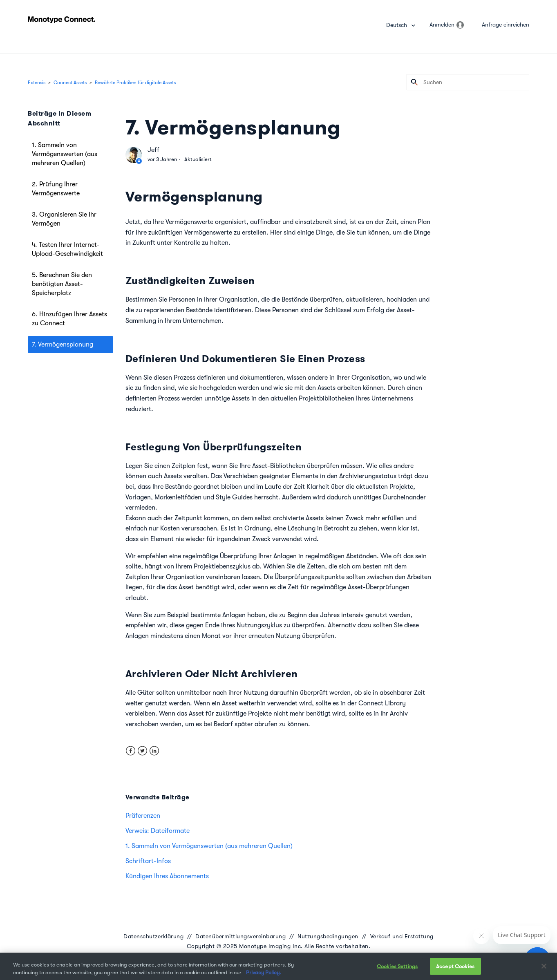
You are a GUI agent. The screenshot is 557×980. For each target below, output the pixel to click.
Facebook (131, 751)
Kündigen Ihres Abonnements (167, 876)
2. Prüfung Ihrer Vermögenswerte (56, 189)
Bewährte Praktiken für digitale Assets (135, 83)
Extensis (37, 83)
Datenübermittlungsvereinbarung (240, 936)
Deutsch (397, 25)
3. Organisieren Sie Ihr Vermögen (64, 219)
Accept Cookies (455, 971)
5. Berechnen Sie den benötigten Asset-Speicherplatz (62, 284)
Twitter (142, 751)
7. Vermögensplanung (63, 345)
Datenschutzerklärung (153, 936)
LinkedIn (154, 751)
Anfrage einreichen (506, 25)
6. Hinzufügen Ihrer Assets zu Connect (69, 319)
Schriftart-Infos (148, 861)
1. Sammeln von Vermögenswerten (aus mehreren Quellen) (65, 154)
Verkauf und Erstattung (402, 936)
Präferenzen (143, 816)
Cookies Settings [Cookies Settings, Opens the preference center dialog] (397, 971)
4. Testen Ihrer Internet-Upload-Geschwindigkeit (67, 249)
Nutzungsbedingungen (328, 936)
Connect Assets (70, 83)
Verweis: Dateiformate (158, 831)
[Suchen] (468, 82)
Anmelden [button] (442, 25)
